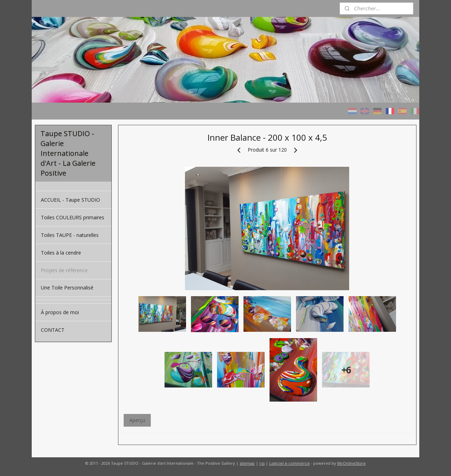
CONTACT (53, 330)
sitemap (247, 463)
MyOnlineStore (351, 463)
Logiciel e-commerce (289, 463)
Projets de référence (64, 270)
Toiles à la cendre (61, 253)
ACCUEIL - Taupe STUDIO (70, 200)
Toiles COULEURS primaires (73, 217)
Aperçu (137, 420)
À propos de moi (60, 312)
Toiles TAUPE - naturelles (70, 235)
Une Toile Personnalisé (67, 288)
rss (262, 463)
